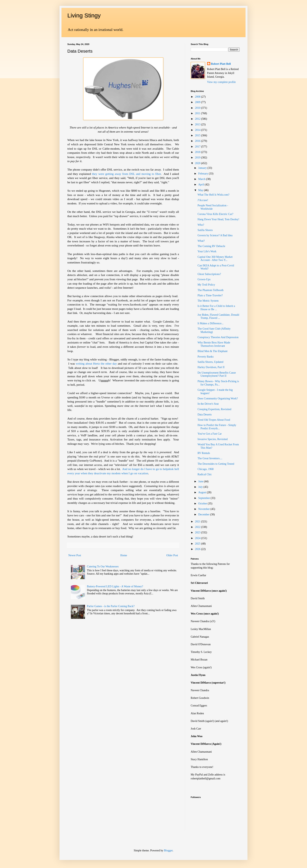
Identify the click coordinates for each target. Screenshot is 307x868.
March (202, 179)
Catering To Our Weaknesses (103, 567)
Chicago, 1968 (206, 469)
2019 (198, 158)
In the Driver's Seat (208, 404)
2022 (198, 527)
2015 (198, 135)
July (201, 487)
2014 (198, 130)
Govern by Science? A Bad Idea (215, 235)
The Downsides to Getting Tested (216, 464)
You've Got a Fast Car (210, 434)
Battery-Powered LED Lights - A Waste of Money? (115, 586)
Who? (201, 225)
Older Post (172, 555)
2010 (198, 108)
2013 (198, 124)
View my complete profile (222, 82)
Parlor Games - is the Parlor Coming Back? (111, 606)
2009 (198, 102)
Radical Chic (205, 474)
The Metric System (208, 301)
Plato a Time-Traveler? (210, 295)
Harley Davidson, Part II (211, 367)
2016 (198, 141)
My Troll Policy (206, 285)
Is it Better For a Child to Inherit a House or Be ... (216, 308)
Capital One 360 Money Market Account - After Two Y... (215, 259)
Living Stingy (84, 15)
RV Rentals (204, 453)
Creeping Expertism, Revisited (214, 409)
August (202, 492)
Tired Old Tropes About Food (214, 420)
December (204, 514)
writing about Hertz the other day (96, 363)
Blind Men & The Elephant (213, 351)
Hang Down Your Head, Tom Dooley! (218, 219)
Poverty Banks (206, 357)
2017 (198, 147)
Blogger (168, 850)
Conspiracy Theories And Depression (218, 337)
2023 (198, 532)
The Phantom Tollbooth (211, 290)
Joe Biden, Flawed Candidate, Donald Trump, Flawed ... (218, 316)
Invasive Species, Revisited (213, 439)
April (201, 185)
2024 (198, 538)
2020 (198, 163)
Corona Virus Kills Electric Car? (215, 214)
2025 (198, 544)
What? (201, 241)
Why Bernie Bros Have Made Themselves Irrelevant (214, 344)
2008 (198, 97)
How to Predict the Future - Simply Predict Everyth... (217, 427)
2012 (198, 119)
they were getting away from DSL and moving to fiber (126, 174)
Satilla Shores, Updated (210, 362)
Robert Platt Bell (221, 64)
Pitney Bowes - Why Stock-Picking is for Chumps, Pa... (218, 383)
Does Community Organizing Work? (218, 399)
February (203, 174)
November (204, 509)
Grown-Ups (204, 279)
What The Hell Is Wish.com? (214, 195)
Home (124, 555)
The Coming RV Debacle (211, 246)
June (201, 481)
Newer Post (75, 555)
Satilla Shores (205, 230)
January (203, 168)
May (201, 190)
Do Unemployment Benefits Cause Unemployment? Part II (217, 374)
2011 (198, 113)
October (203, 504)
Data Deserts (205, 415)
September (204, 498)
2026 (198, 549)
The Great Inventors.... (210, 458)
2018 (198, 152)
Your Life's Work (207, 251)
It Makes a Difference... (211, 323)
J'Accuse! (203, 200)
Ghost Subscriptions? (209, 274)
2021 (198, 522)
